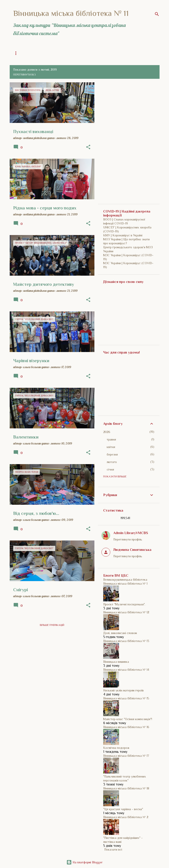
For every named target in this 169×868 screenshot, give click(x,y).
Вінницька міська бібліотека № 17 (126, 756)
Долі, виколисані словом (120, 633)
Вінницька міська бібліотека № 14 (126, 670)
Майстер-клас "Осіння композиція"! (128, 719)
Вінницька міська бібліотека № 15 (126, 698)
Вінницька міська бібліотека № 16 (126, 727)
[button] (88, 147)
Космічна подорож (116, 748)
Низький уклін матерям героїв (123, 690)
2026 (107, 432)
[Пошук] (157, 14)
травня (111, 439)
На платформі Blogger (84, 862)
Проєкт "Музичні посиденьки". (124, 604)
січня (110, 469)
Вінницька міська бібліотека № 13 (126, 641)
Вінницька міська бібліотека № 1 (125, 584)
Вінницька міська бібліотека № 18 (126, 788)
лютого (112, 462)
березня (112, 454)
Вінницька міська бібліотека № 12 (126, 612)
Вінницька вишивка (116, 662)
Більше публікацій (52, 625)
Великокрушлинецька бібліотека (125, 580)
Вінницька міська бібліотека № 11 (71, 13)
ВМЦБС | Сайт (96, 53)
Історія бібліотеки (64, 53)
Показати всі (113, 849)
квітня (111, 447)
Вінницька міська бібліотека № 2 (126, 817)
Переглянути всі (24, 75)
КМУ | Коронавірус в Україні (123, 235)
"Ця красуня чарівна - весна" (123, 809)
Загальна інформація (28, 53)
